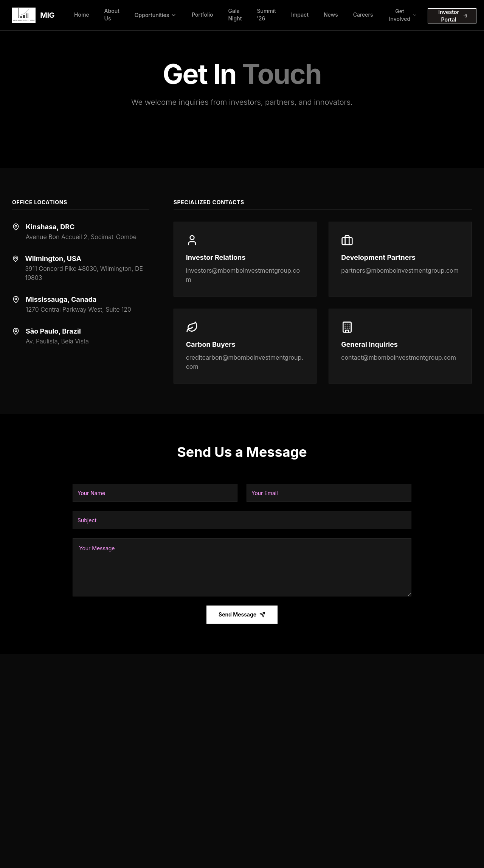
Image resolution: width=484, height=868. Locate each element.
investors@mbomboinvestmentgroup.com (243, 275)
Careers (363, 15)
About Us (112, 15)
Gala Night (235, 15)
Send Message (242, 614)
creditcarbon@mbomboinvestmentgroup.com (245, 362)
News (331, 15)
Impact (300, 15)
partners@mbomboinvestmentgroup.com (400, 270)
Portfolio (202, 15)
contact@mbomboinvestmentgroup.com (399, 357)
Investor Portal (453, 16)
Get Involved (403, 15)
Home (82, 15)
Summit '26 (266, 15)
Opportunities (156, 15)
